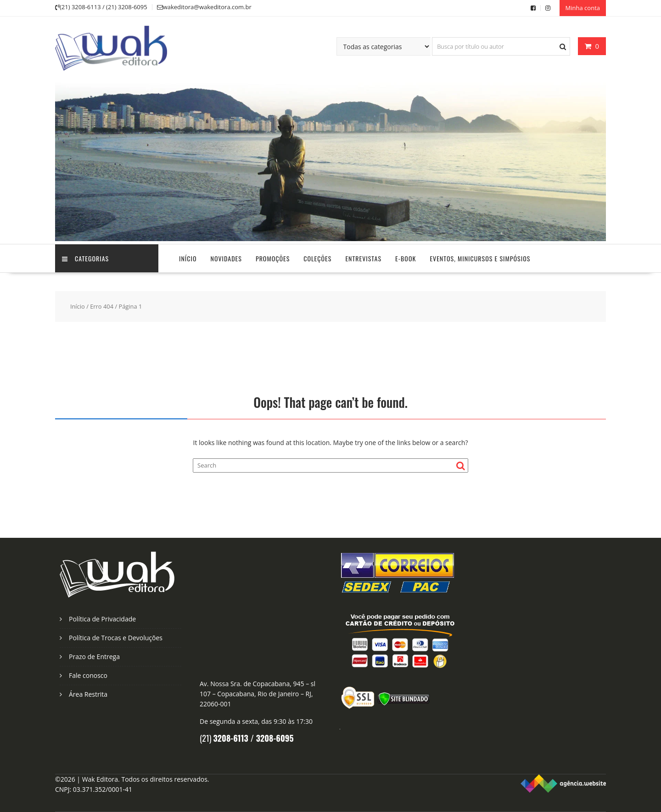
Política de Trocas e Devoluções (116, 638)
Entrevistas (363, 258)
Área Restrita (88, 694)
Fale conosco (88, 675)
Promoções (273, 258)
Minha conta (583, 8)
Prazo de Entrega (94, 657)
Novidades (226, 258)
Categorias (85, 258)
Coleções (317, 258)
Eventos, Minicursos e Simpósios (480, 258)
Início (188, 258)
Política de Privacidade (102, 619)
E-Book (406, 258)
